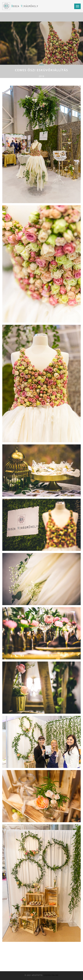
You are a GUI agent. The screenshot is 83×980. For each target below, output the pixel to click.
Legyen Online (51, 975)
